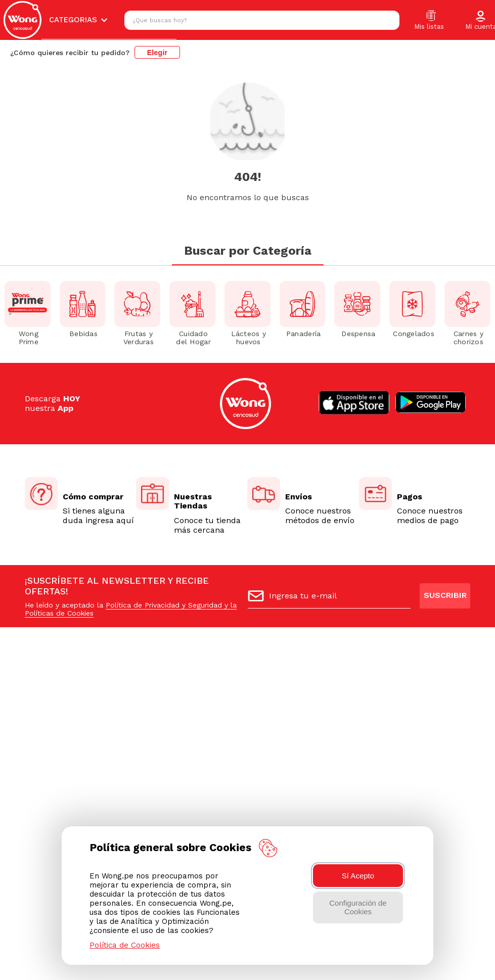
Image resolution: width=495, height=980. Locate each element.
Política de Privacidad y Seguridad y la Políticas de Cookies (131, 609)
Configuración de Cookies (358, 907)
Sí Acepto (358, 876)
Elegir (157, 53)
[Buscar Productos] (389, 20)
